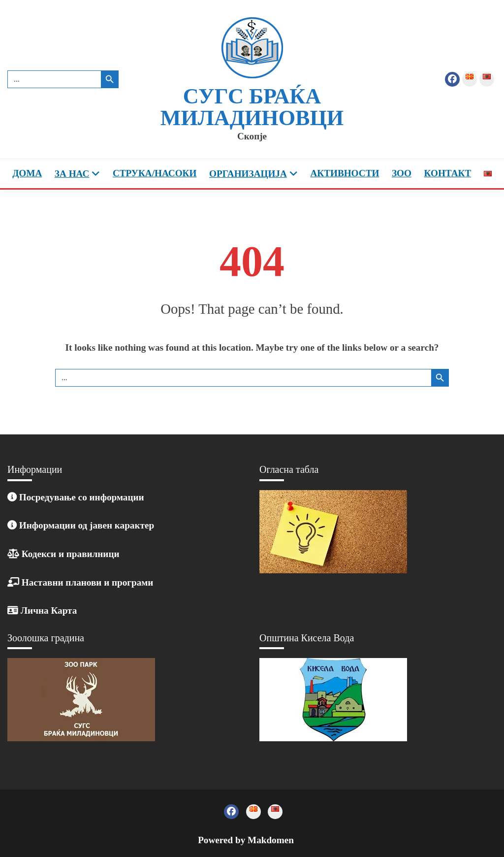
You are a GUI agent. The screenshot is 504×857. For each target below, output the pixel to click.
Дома (27, 173)
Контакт (448, 173)
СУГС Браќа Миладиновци (252, 107)
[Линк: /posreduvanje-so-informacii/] (12, 497)
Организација (248, 174)
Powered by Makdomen (246, 840)
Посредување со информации (80, 497)
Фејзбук (452, 79)
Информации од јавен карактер (81, 525)
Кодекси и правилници (63, 554)
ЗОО (402, 173)
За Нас (72, 174)
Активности (345, 173)
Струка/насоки (155, 173)
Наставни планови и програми (80, 582)
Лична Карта (42, 610)
